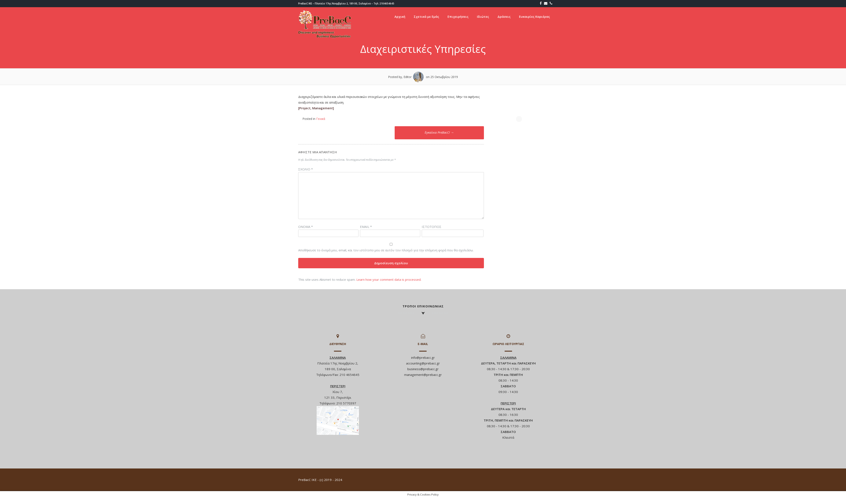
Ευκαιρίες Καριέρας (534, 16)
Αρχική (400, 16)
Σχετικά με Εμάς (426, 16)
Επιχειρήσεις (458, 16)
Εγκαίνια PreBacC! (439, 132)
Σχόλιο (306, 169)
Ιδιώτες (483, 16)
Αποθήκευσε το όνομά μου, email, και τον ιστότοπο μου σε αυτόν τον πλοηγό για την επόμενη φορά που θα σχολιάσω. (386, 250)
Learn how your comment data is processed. (389, 279)
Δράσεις (504, 16)
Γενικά (321, 119)
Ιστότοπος (432, 227)
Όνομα (306, 227)
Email (366, 227)
